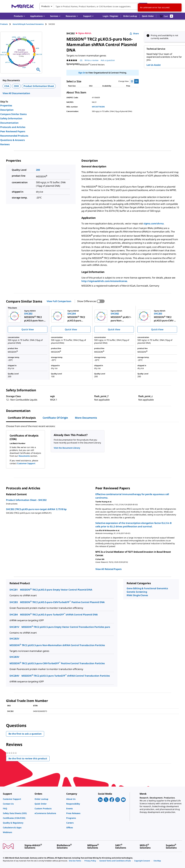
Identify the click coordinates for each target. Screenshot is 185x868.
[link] (17, 799)
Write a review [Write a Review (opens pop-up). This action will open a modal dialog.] (91, 60)
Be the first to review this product (29, 759)
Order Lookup (130, 16)
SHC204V (14, 676)
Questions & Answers (13, 140)
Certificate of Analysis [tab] (22, 418)
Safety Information (11, 118)
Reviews (5, 144)
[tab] (6, 24)
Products (4, 24)
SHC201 (14, 590)
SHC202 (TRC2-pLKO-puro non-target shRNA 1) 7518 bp (36, 509)
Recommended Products (14, 136)
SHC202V (14, 639)
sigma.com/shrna (154, 224)
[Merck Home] (23, 6)
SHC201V (14, 627)
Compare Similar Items (13, 114)
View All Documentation (16, 93)
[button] (111, 16)
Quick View (28, 329)
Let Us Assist (154, 65)
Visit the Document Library (67, 448)
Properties (6, 105)
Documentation (9, 123)
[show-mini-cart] (166, 16)
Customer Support (26, 463)
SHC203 (14, 602)
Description (7, 110)
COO (16, 86)
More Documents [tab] (86, 418)
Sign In (82, 73)
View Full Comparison (59, 301)
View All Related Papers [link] (108, 569)
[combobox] (93, 6)
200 (38, 170)
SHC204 (14, 615)
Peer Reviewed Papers (13, 131)
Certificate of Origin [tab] (55, 418)
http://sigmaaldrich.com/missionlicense (104, 281)
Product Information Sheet (39, 86)
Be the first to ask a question (25, 734)
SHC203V (14, 657)
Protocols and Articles (13, 127)
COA (7, 86)
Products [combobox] (46, 6)
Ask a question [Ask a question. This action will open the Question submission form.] (108, 60)
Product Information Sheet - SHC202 (26, 500)
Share (134, 33)
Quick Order (148, 16)
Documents (24, 456)
